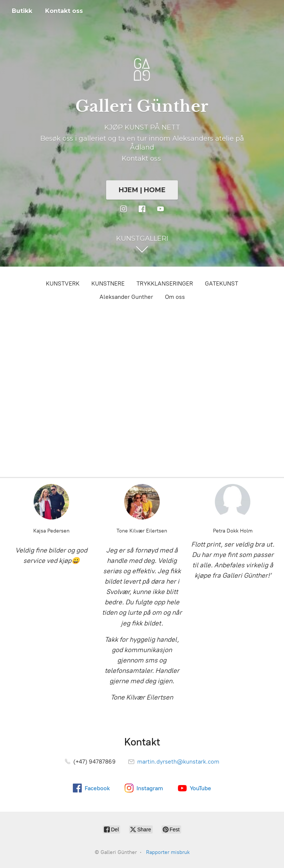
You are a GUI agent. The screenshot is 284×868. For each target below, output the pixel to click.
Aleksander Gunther (126, 297)
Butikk (22, 11)
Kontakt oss (64, 11)
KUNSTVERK (63, 283)
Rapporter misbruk (168, 852)
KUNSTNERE (108, 283)
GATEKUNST (222, 283)
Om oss (175, 297)
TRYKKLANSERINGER (165, 283)
